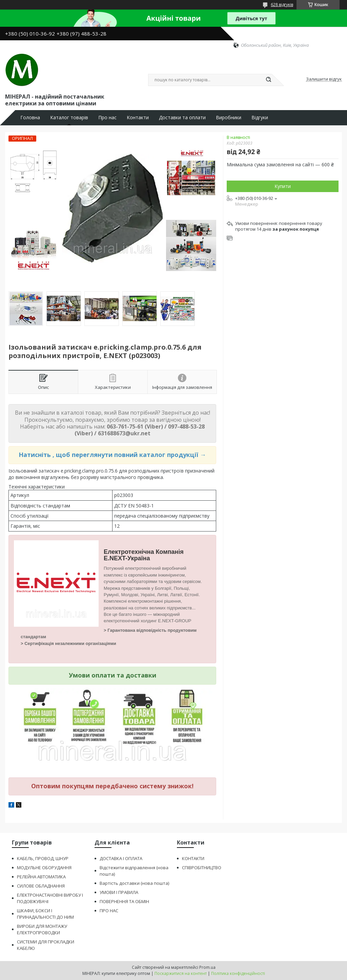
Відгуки (260, 118)
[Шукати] (268, 80)
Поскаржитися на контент (181, 973)
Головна (30, 118)
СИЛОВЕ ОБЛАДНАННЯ (41, 886)
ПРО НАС (109, 911)
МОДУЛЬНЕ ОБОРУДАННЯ (44, 868)
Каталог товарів (69, 118)
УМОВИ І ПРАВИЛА (119, 892)
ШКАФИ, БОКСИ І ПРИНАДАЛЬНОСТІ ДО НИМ (45, 914)
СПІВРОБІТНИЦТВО (202, 868)
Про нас (107, 118)
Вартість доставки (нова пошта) (134, 883)
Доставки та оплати (182, 118)
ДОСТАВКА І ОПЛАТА (121, 858)
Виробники (229, 118)
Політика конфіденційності (238, 973)
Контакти (138, 118)
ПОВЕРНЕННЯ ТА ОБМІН (124, 901)
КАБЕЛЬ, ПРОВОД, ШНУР (43, 858)
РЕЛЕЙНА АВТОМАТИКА (41, 877)
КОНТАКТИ (193, 858)
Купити (283, 186)
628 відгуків (282, 5)
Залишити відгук (324, 79)
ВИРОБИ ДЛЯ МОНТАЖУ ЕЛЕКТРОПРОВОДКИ (42, 929)
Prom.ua (207, 967)
